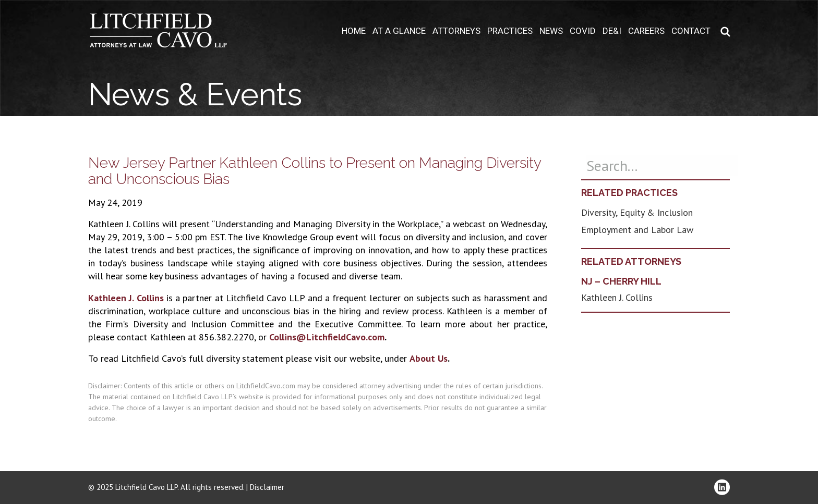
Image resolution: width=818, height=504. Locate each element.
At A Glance (399, 31)
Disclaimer (267, 487)
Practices (510, 31)
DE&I (612, 31)
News (551, 31)
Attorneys (456, 31)
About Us (429, 358)
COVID (583, 31)
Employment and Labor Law (637, 230)
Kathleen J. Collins (126, 298)
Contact (691, 31)
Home (354, 31)
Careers (646, 31)
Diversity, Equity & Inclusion (637, 212)
